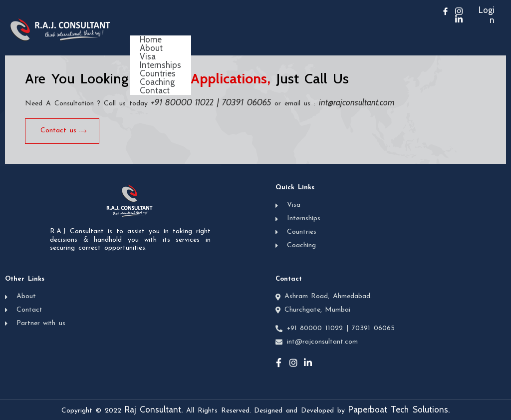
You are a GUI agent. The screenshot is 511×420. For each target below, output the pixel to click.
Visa (148, 57)
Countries (158, 74)
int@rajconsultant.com (357, 102)
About (151, 48)
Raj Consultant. (154, 410)
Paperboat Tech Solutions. (399, 410)
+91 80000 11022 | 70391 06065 (211, 102)
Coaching (157, 82)
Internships (160, 65)
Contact (155, 91)
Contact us (63, 131)
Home (151, 40)
